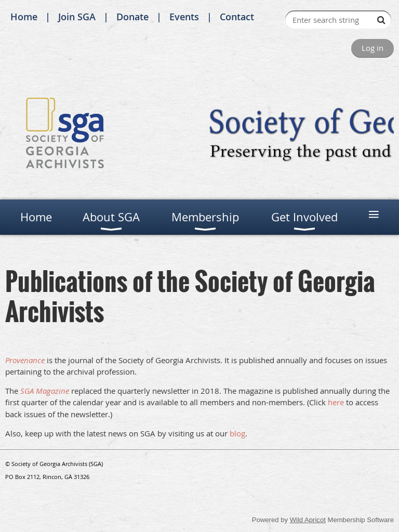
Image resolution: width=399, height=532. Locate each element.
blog (237, 433)
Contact (237, 17)
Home (24, 17)
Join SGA (77, 17)
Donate (132, 17)
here (336, 402)
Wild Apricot (308, 520)
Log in (373, 48)
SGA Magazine (45, 391)
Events (184, 17)
